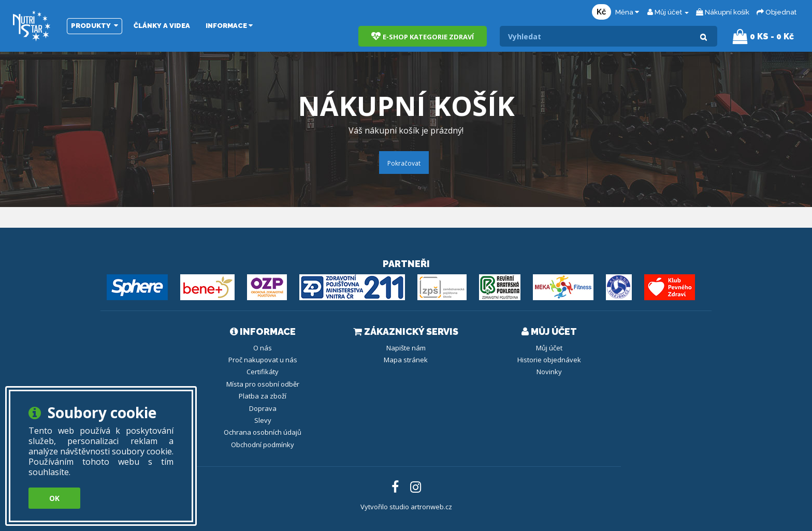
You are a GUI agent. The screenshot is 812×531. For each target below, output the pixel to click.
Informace (229, 26)
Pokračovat (404, 163)
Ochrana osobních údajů (263, 432)
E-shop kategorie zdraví (423, 36)
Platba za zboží (263, 396)
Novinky (549, 372)
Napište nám (406, 348)
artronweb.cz (431, 507)
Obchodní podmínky (263, 445)
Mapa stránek (406, 360)
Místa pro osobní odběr (263, 384)
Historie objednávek (549, 360)
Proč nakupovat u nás (263, 360)
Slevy (263, 420)
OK (54, 498)
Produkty (95, 26)
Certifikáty (263, 372)
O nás (263, 348)
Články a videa (162, 26)
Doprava (263, 408)
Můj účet (549, 348)
